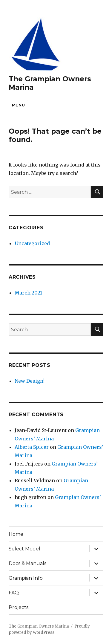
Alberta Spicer (32, 447)
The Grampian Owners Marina (39, 626)
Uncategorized (32, 243)
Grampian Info (26, 578)
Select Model (24, 549)
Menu (18, 105)
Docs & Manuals (27, 563)
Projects (19, 607)
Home (16, 534)
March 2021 (28, 293)
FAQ (14, 593)
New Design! (30, 381)
